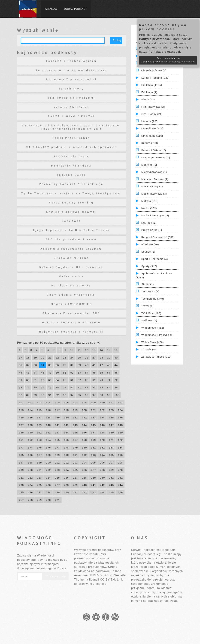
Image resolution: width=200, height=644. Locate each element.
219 (111, 470)
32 (28, 365)
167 (75, 440)
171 (111, 440)
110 (102, 402)
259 (39, 500)
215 (75, 470)
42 (101, 365)
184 (120, 448)
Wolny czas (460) (152, 342)
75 (35, 387)
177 (57, 448)
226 (66, 478)
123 (111, 410)
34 (43, 365)
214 (66, 470)
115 (39, 410)
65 (65, 380)
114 (30, 410)
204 (84, 463)
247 (39, 492)
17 (21, 358)
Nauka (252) (149, 208)
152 (48, 432)
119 (75, 410)
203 (75, 463)
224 (48, 478)
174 (30, 448)
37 (65, 365)
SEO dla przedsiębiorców (71, 239)
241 (93, 485)
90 (43, 395)
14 (101, 350)
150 (30, 432)
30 (116, 358)
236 (48, 485)
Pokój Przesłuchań (71, 138)
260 (48, 500)
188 (48, 455)
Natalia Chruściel (71, 107)
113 (21, 410)
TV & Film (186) (151, 313)
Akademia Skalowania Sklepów (71, 249)
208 (120, 463)
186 (30, 455)
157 (93, 432)
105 (57, 402)
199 (39, 463)
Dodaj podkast (76, 9)
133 (93, 417)
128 (48, 417)
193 (93, 455)
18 (28, 358)
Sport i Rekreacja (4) (154, 259)
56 (101, 373)
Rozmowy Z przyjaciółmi (71, 79)
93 (65, 395)
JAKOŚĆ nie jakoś (71, 156)
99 (109, 395)
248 (48, 492)
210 (30, 470)
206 (102, 463)
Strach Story (71, 88)
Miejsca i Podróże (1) (155, 179)
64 (57, 380)
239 (75, 485)
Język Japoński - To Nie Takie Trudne (72, 230)
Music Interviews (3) (154, 194)
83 (94, 387)
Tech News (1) (150, 292)
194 (102, 455)
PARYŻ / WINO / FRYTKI (71, 116)
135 (111, 417)
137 (21, 425)
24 (72, 358)
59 (21, 380)
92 (57, 395)
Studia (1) (148, 284)
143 (75, 425)
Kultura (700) (150, 143)
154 (66, 432)
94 (72, 395)
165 (57, 440)
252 (84, 492)
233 (21, 485)
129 (57, 417)
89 (35, 395)
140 (48, 425)
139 (39, 425)
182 (102, 448)
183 (111, 448)
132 (84, 417)
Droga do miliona (71, 258)
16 (116, 350)
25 (79, 358)
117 (57, 410)
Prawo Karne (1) (152, 230)
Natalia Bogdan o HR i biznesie (71, 267)
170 (102, 440)
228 (84, 478)
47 (35, 373)
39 (79, 365)
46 (28, 373)
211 (39, 470)
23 (65, 358)
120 (84, 410)
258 (30, 500)
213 (57, 470)
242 (102, 485)
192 (84, 455)
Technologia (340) (153, 299)
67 (79, 380)
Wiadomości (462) (153, 328)
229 (93, 478)
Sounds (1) (148, 252)
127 (39, 417)
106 (66, 402)
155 (75, 432)
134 (102, 417)
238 (66, 485)
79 (65, 387)
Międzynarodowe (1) (154, 172)
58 (116, 373)
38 (72, 365)
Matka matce (71, 276)
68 (87, 380)
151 (39, 432)
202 (66, 463)
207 (111, 463)
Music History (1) (152, 187)
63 (50, 380)
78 (57, 387)
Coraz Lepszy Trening (71, 202)
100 (117, 395)
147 (111, 425)
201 (57, 463)
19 (35, 358)
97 (94, 395)
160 (120, 432)
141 (57, 425)
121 (93, 410)
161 (21, 440)
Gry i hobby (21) (152, 114)
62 (43, 380)
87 (21, 395)
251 (75, 492)
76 (43, 387)
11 (79, 350)
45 (21, 373)
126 (30, 417)
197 (21, 463)
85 (109, 387)
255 (111, 492)
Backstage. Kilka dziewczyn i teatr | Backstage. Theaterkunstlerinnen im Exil (71, 127)
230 (102, 478)
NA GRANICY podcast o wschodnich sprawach (71, 147)
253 (93, 492)
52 (72, 373)
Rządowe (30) (150, 244)
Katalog (51, 9)
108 (84, 402)
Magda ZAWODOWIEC (71, 304)
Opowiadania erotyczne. (71, 295)
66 (72, 380)
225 (57, 478)
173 (21, 448)
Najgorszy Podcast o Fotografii (71, 332)
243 (111, 485)
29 (109, 358)
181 (93, 448)
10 (72, 350)
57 (109, 373)
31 (21, 365)
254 (102, 492)
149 (21, 432)
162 (30, 440)
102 (30, 402)
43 (109, 365)
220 (120, 470)
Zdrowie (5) (149, 349)
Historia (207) (150, 121)
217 (93, 470)
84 (101, 387)
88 (28, 395)
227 (75, 478)
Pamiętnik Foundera (71, 166)
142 (66, 425)
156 (84, 432)
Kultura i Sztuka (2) (154, 150)
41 (94, 365)
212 (48, 470)
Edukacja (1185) (152, 85)
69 (94, 380)
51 (65, 373)
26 (87, 358)
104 (48, 402)
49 (50, 373)
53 (79, 373)
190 (66, 455)
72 (116, 380)
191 (75, 455)
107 (75, 402)
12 (87, 350)
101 (21, 402)
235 (39, 485)
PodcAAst (71, 221)
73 (21, 387)
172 (120, 440)
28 (101, 358)
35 (50, 365)
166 (66, 440)
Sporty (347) (149, 266)
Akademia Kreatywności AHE (71, 313)
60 (28, 380)
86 (116, 387)
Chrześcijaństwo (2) (154, 71)
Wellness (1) (149, 320)
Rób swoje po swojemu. (71, 98)
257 (21, 500)
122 (102, 410)
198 (30, 463)
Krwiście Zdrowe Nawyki (71, 212)
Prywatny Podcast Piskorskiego (71, 184)
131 (75, 417)
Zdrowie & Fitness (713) (156, 357)
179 (75, 448)
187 (39, 455)
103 (39, 402)
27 (94, 358)
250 (66, 492)
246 (30, 492)
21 (50, 358)
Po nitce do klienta (71, 285)
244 (120, 485)
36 (57, 365)
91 (50, 395)
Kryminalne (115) (152, 136)
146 (102, 425)
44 (116, 365)
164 (48, 440)
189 (57, 455)
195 (111, 455)
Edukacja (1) (149, 92)
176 (48, 448)
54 (87, 373)
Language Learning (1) (156, 158)
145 (93, 425)
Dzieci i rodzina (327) (155, 78)
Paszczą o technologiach (71, 61)
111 (111, 402)
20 (43, 358)
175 (39, 448)
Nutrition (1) (149, 223)
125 (21, 417)
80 (72, 387)
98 (101, 395)
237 (57, 485)
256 (120, 492)
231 (111, 478)
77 (50, 387)
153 (57, 432)
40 (87, 365)
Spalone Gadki (71, 175)
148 (120, 425)
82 (87, 387)
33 (35, 365)
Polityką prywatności (155, 39)
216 (84, 470)
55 (94, 373)
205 (93, 463)
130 (66, 417)
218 (102, 470)
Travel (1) (147, 306)
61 (35, 380)
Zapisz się (55, 576)
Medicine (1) (149, 165)
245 (21, 492)
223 (39, 478)
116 (48, 410)
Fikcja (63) (148, 100)
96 (87, 395)
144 (84, 425)
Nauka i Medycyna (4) (155, 215)
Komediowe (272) (152, 129)
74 (28, 387)
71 (109, 380)
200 (48, 463)
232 (120, 478)
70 (101, 380)
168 (84, 440)
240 (84, 485)
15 (109, 350)
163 (39, 440)
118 (66, 410)
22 (57, 358)
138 (30, 425)
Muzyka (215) (150, 201)
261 (57, 500)
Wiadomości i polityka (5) (157, 335)
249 (57, 492)
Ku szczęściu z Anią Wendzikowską (71, 70)
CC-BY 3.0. (108, 580)
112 (120, 402)
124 (120, 410)
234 (30, 485)
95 (79, 395)
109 (93, 402)
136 (120, 417)
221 (21, 478)
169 (93, 440)
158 (102, 432)
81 (79, 387)
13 (94, 350)
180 (84, 448)
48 (43, 373)
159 (111, 432)
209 (21, 470)
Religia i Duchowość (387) (158, 237)
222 (30, 478)
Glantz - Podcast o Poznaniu (71, 322)
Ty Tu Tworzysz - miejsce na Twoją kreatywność (71, 193)
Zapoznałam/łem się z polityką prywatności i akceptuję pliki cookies (168, 60)
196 (120, 455)
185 (21, 455)
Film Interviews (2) (153, 107)
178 (66, 448)
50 (57, 373)
